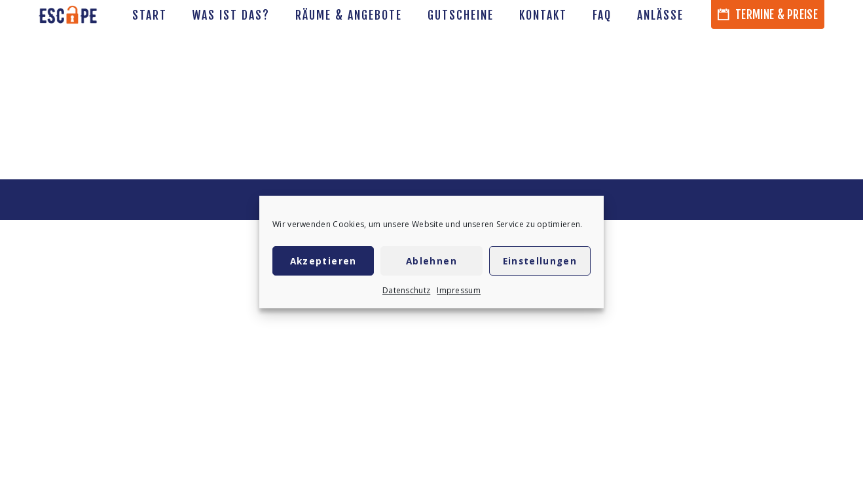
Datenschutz (406, 290)
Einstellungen (540, 261)
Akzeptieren (323, 261)
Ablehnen (432, 261)
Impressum (459, 290)
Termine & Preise (768, 14)
